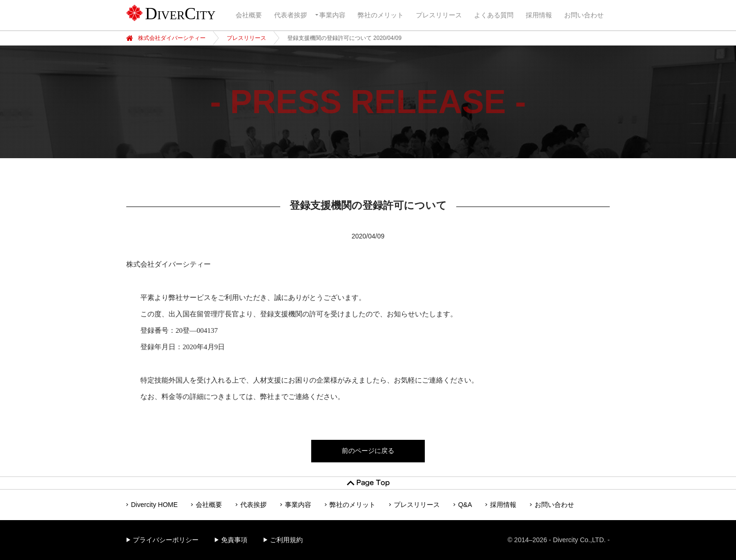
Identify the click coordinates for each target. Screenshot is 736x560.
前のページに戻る (368, 451)
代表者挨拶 (291, 15)
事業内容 (332, 15)
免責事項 (234, 540)
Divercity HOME (154, 505)
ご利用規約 (286, 540)
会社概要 (249, 15)
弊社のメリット (381, 15)
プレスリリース (439, 15)
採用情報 (539, 15)
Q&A (465, 505)
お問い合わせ (584, 15)
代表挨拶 (253, 505)
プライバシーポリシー (166, 540)
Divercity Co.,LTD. (579, 540)
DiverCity (180, 14)
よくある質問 (494, 15)
